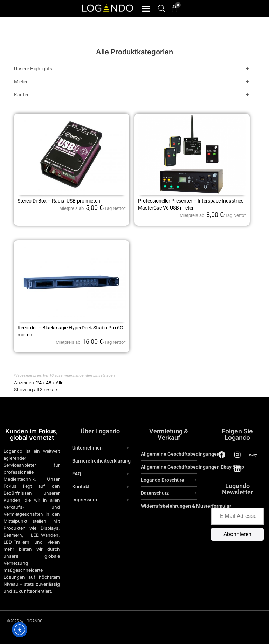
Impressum (85, 500)
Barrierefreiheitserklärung (100, 461)
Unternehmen (87, 448)
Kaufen (133, 95)
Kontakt (81, 487)
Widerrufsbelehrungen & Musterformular (186, 506)
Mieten (133, 82)
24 (39, 383)
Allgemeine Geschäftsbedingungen (180, 454)
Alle (60, 383)
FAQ (77, 474)
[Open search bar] (161, 8)
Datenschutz (155, 493)
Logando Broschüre (163, 480)
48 (49, 383)
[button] (146, 9)
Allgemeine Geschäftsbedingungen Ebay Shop (192, 467)
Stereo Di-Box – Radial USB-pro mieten (59, 201)
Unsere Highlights (133, 69)
